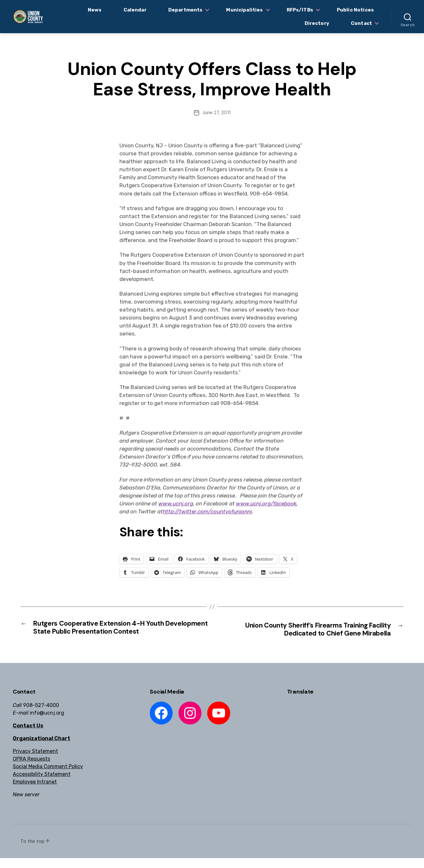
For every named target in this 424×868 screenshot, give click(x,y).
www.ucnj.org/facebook (266, 504)
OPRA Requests (31, 769)
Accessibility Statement (42, 784)
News (95, 10)
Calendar (135, 10)
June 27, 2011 (216, 113)
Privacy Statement (35, 761)
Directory (317, 23)
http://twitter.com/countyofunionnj (207, 511)
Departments (185, 10)
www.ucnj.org (176, 504)
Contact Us (28, 736)
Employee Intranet (35, 792)
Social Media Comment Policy (48, 776)
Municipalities (244, 10)
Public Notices (355, 10)
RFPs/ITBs (300, 10)
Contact (361, 23)
